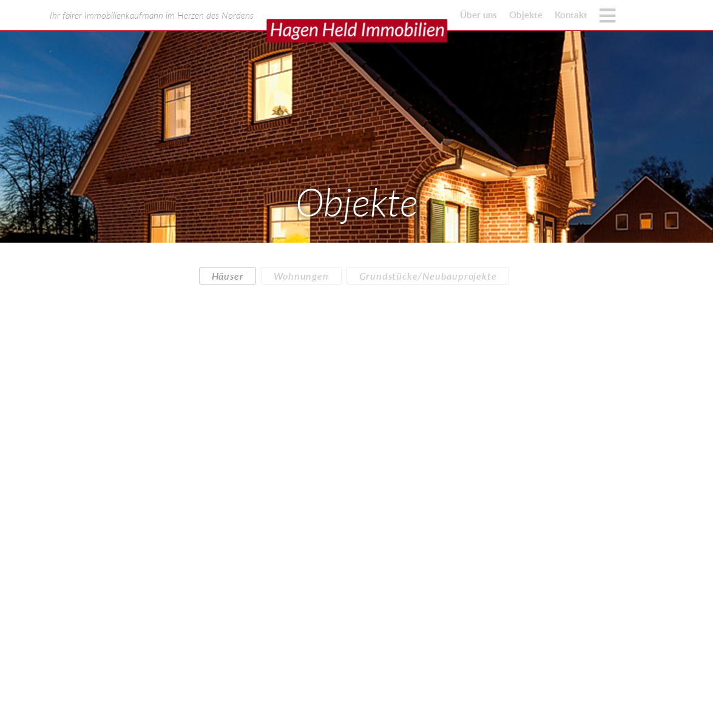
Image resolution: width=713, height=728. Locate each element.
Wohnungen (301, 276)
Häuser (228, 276)
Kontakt (571, 15)
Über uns (478, 15)
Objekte (526, 15)
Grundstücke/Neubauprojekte (428, 276)
